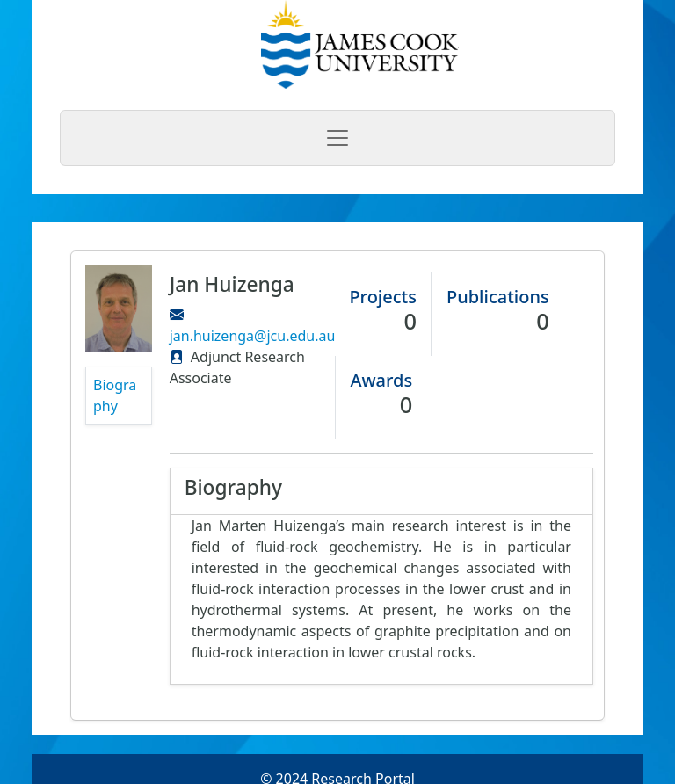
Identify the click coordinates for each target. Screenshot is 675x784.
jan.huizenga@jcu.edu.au (253, 336)
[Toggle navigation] (337, 138)
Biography (115, 396)
